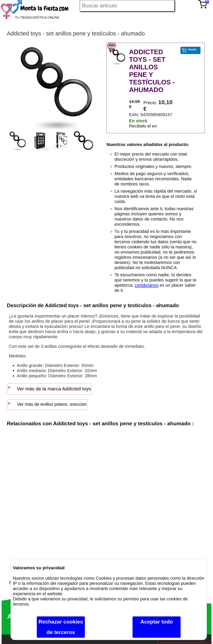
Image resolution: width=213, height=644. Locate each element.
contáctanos (147, 285)
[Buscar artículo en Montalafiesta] (127, 6)
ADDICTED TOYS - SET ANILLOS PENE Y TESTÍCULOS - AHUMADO (152, 71)
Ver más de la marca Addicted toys (49, 388)
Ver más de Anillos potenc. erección (47, 404)
